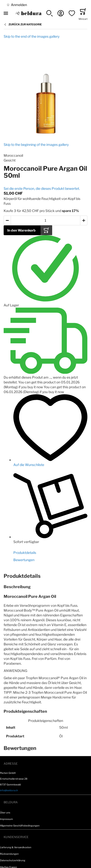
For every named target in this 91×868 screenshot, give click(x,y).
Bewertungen (24, 560)
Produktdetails (25, 553)
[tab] (45, 576)
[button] (50, 13)
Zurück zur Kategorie (25, 24)
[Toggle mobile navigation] (6, 13)
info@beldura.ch (9, 790)
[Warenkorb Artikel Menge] (45, 221)
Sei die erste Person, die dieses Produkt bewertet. (42, 188)
